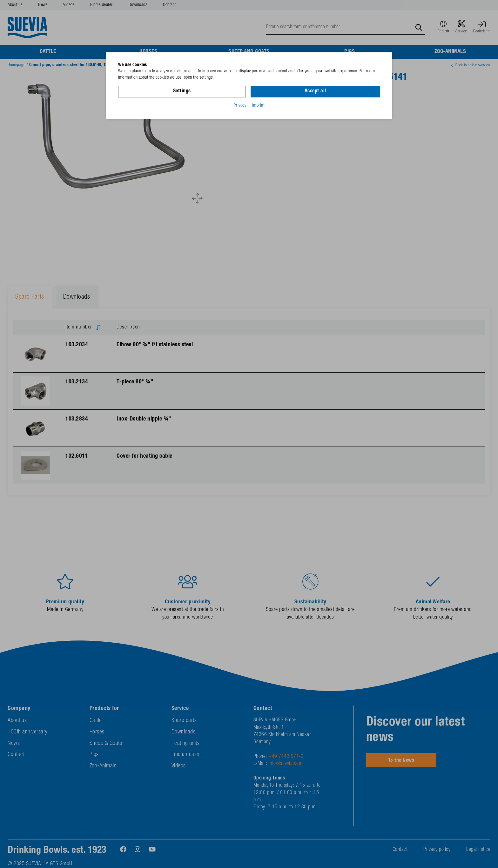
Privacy (240, 106)
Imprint (258, 106)
